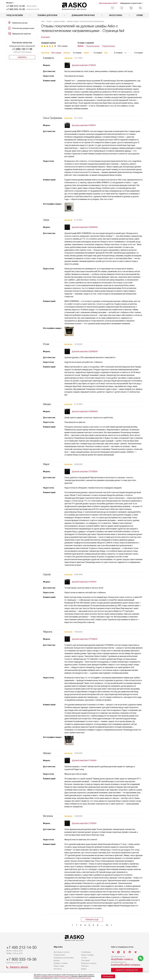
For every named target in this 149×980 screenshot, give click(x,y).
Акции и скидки (87, 955)
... (102, 925)
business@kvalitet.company (126, 965)
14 (107, 925)
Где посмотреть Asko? (108, 3)
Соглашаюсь (108, 976)
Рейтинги (85, 966)
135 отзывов (56, 53)
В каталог (46, 37)
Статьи (84, 958)
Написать (22, 57)
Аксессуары (116, 15)
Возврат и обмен (61, 963)
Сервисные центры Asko (64, 958)
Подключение (59, 955)
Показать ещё (92, 920)
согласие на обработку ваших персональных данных (52, 976)
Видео (84, 969)
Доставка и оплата (62, 952)
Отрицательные (109, 46)
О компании (86, 952)
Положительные (93, 46)
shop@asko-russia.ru (122, 959)
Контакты (58, 969)
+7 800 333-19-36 (16, 9)
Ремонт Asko (59, 966)
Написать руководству (127, 970)
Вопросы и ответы (89, 963)
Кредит (57, 960)
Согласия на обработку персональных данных (75, 978)
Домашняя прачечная (83, 15)
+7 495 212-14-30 (16, 6)
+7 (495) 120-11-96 (22, 49)
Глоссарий (85, 960)
